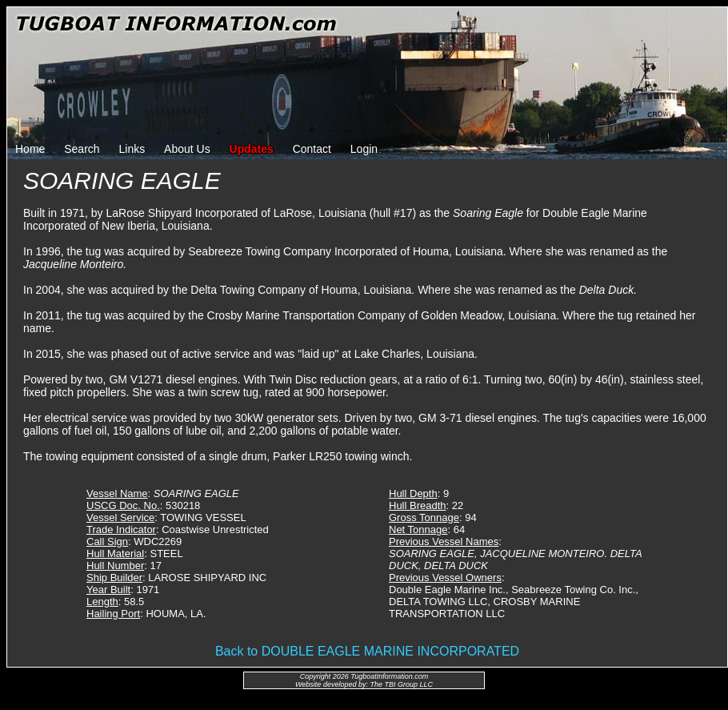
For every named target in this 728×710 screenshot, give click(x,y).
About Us (187, 149)
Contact (312, 149)
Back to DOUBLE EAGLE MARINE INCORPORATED (367, 651)
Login (364, 149)
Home (30, 149)
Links (132, 149)
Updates (252, 149)
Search (82, 149)
